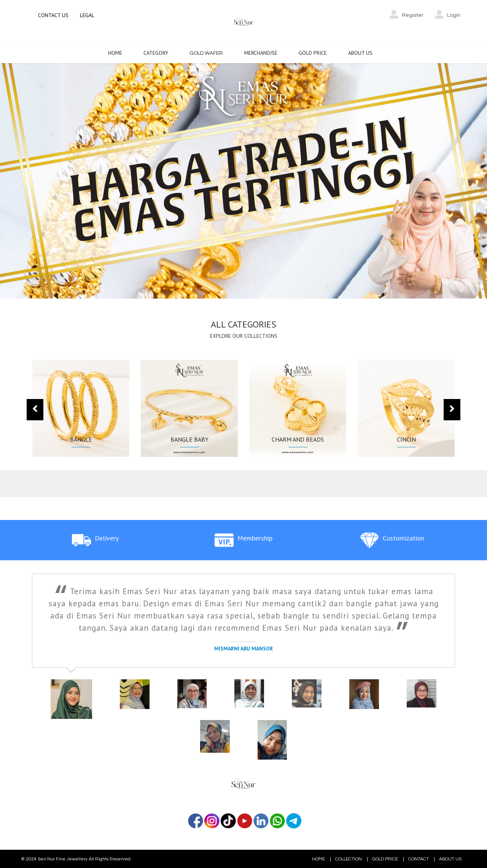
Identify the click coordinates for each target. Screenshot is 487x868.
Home (115, 52)
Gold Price (313, 52)
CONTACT (419, 858)
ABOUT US (450, 858)
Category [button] (156, 52)
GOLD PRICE (385, 858)
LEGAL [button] (87, 15)
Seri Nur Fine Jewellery (63, 858)
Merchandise (261, 52)
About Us (360, 52)
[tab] (68, 700)
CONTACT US (53, 15)
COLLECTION (349, 858)
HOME (318, 858)
